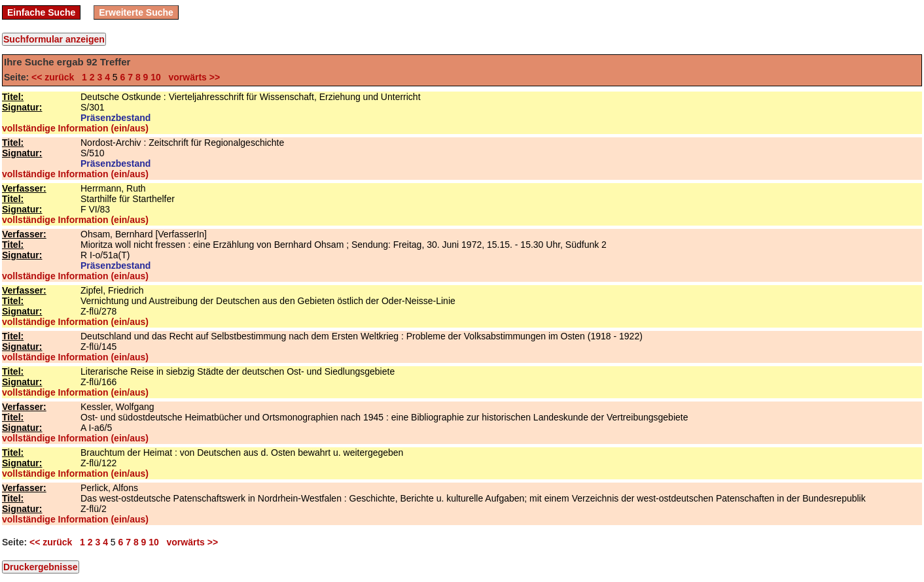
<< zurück (55, 77)
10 (156, 77)
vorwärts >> (192, 77)
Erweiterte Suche (136, 12)
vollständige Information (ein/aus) (75, 128)
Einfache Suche (41, 12)
